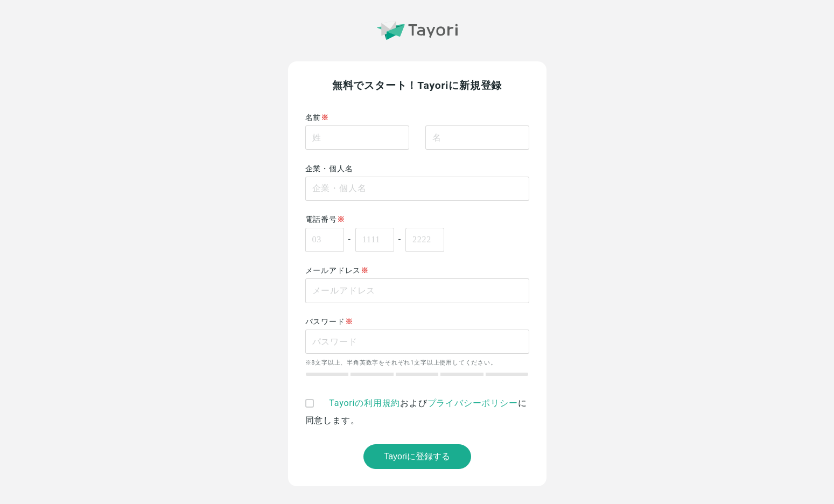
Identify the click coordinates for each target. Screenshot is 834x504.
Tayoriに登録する (417, 456)
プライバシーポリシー (473, 403)
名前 (313, 118)
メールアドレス (333, 271)
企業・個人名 (329, 169)
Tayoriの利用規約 (365, 403)
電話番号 (321, 219)
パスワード (325, 322)
